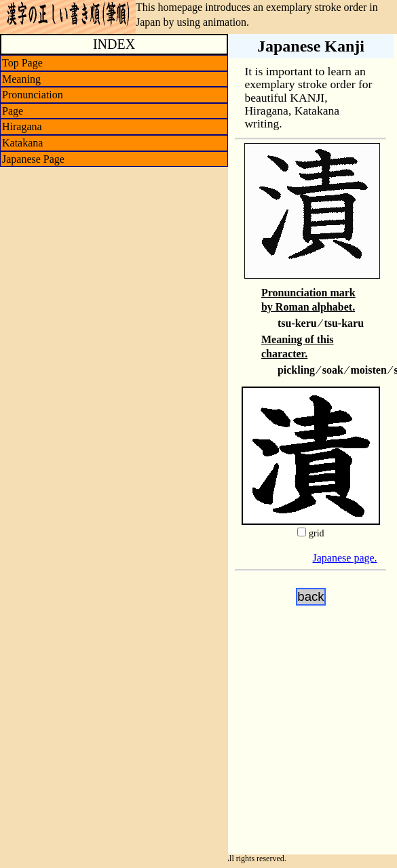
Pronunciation (33, 95)
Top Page (22, 63)
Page (13, 111)
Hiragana (22, 126)
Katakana (22, 143)
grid (317, 533)
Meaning (21, 79)
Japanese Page (33, 159)
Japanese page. (345, 558)
